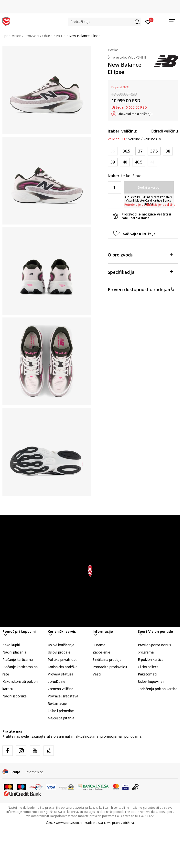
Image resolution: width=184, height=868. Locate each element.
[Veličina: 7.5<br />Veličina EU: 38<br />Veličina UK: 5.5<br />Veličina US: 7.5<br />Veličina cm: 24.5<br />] (168, 151)
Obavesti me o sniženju (135, 114)
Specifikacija (141, 272)
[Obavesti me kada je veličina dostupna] (113, 151)
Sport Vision (12, 36)
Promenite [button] (34, 772)
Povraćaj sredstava (63, 696)
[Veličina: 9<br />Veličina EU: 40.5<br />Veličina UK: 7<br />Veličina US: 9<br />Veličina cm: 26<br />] (139, 162)
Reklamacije (57, 703)
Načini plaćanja (14, 652)
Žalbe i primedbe (61, 711)
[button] (105, 22)
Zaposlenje (101, 652)
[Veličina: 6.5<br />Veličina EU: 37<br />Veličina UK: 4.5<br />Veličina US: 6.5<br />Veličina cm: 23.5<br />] (140, 151)
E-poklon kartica (151, 659)
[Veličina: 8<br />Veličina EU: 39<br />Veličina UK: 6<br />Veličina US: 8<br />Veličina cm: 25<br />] (113, 162)
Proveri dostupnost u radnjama (141, 289)
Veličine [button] (134, 139)
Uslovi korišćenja (61, 645)
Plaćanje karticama (18, 659)
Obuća (47, 36)
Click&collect (148, 667)
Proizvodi (32, 36)
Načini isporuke (15, 696)
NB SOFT (99, 823)
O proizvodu (141, 254)
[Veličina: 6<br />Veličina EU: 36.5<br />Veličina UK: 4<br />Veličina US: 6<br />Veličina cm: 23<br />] (126, 151)
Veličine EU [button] (116, 139)
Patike (61, 36)
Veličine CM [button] (152, 139)
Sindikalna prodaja (107, 659)
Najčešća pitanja (61, 718)
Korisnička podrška (63, 667)
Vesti (97, 674)
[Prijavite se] (148, 22)
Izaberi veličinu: (122, 131)
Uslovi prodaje (59, 652)
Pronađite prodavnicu (110, 667)
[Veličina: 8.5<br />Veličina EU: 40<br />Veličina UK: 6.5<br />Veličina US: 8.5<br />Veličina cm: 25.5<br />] (125, 162)
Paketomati (147, 674)
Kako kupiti (11, 645)
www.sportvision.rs (69, 823)
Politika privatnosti (63, 659)
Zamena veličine (60, 689)
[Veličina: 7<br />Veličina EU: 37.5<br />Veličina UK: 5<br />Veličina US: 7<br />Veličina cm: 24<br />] (154, 151)
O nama (99, 645)
